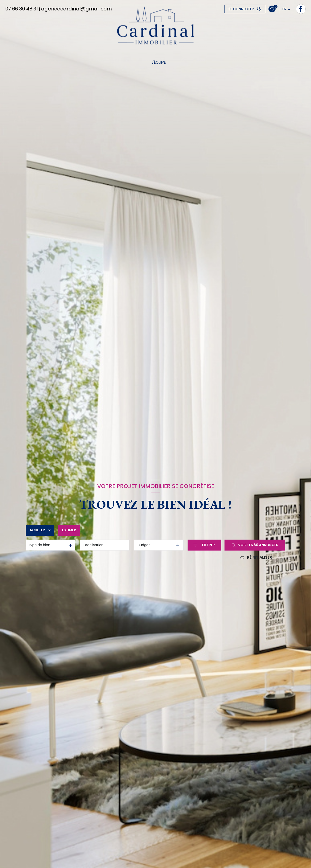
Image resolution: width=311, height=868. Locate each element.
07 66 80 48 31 (22, 9)
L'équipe (159, 62)
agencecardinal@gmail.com (76, 9)
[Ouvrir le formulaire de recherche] (204, 545)
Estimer (69, 530)
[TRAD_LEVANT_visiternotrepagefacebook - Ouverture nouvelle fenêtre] (229, 9)
